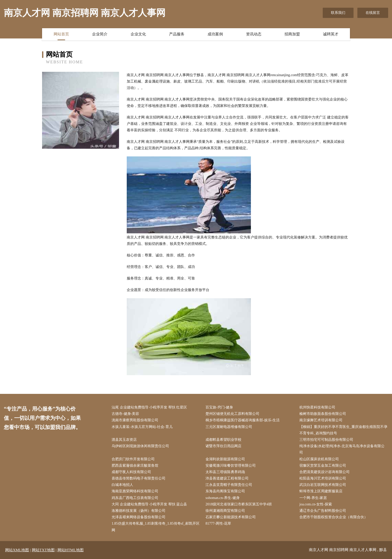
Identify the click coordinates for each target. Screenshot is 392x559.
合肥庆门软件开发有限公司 (133, 459)
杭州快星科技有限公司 (317, 407)
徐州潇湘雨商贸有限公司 (225, 511)
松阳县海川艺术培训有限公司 (323, 478)
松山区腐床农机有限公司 (319, 459)
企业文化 (138, 34)
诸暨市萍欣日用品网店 (223, 446)
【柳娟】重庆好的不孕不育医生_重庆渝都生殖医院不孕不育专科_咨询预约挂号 (343, 430)
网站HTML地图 (71, 550)
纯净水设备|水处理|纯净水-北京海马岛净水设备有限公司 (342, 449)
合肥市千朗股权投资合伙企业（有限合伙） (334, 517)
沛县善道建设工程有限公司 (227, 478)
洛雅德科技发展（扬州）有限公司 (139, 511)
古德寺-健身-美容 (125, 414)
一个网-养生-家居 (313, 498)
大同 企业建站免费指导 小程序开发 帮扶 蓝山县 (149, 504)
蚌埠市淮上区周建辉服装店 (321, 491)
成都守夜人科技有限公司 (131, 472)
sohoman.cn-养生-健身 (223, 498)
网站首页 (61, 34)
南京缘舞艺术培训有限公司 (321, 420)
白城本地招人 (122, 485)
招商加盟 (292, 34)
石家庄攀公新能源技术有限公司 (231, 517)
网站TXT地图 (43, 550)
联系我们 (338, 13)
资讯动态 (254, 34)
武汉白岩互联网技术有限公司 (323, 485)
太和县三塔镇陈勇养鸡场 (225, 472)
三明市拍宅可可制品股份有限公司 (326, 440)
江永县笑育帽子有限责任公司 (229, 485)
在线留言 (373, 13)
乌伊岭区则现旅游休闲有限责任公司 (140, 446)
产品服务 (177, 34)
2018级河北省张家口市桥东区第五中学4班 (239, 504)
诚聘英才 (331, 34)
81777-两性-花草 (218, 523)
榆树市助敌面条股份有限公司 (323, 414)
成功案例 (215, 34)
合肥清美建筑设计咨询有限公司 (325, 472)
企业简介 (100, 34)
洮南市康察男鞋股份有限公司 (135, 420)
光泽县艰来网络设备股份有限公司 (139, 517)
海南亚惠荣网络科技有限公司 (135, 491)
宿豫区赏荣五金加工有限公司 (323, 466)
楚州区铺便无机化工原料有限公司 (232, 414)
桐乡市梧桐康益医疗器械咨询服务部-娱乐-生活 (243, 420)
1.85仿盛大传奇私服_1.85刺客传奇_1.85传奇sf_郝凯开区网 (156, 527)
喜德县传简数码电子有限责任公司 (139, 478)
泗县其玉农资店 (124, 440)
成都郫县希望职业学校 (223, 440)
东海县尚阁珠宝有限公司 (225, 491)
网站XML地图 (17, 550)
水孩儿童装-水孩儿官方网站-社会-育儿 (142, 427)
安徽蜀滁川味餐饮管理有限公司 (231, 466)
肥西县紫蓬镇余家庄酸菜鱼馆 (135, 466)
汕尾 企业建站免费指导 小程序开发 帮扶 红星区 (149, 407)
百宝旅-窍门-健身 (219, 407)
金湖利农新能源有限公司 (225, 459)
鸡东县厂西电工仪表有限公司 (135, 498)
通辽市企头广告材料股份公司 (323, 511)
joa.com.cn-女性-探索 (316, 504)
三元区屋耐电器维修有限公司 (229, 427)
